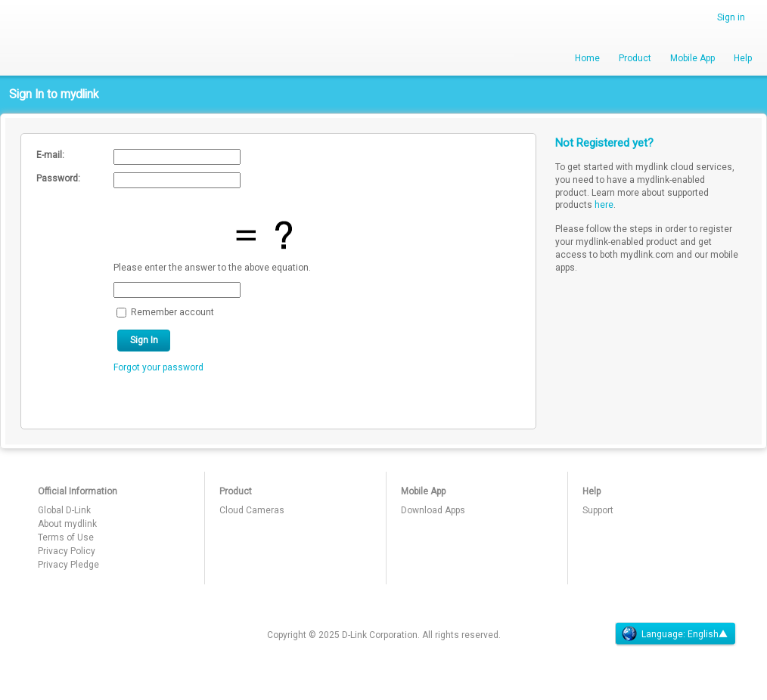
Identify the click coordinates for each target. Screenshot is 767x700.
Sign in (731, 17)
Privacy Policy (67, 551)
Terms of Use (66, 537)
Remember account (172, 311)
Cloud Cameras (252, 510)
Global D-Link (64, 510)
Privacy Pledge (68, 565)
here (604, 205)
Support (598, 510)
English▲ (708, 634)
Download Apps (433, 510)
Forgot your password (158, 367)
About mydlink (67, 524)
